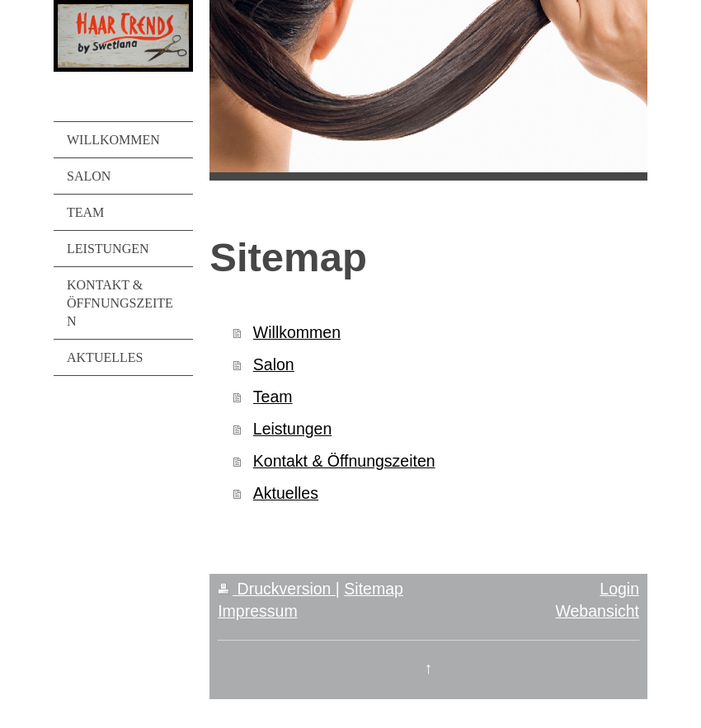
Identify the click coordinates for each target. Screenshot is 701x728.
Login (619, 589)
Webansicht (597, 611)
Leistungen (292, 429)
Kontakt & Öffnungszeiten (344, 461)
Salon (274, 364)
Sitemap (374, 589)
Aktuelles (286, 493)
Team (273, 397)
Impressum (257, 611)
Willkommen (297, 332)
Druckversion (277, 589)
